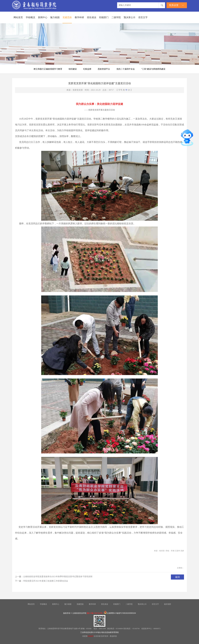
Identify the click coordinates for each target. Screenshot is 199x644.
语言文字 (143, 17)
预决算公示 (130, 17)
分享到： (180, 568)
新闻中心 (43, 17)
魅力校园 (55, 17)
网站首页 (18, 17)
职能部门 (104, 17)
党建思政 (67, 17)
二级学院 (116, 17)
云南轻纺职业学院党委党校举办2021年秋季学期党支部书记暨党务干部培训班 (58, 577)
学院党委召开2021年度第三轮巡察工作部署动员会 (46, 581)
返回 (177, 577)
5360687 (91, 636)
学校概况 (30, 17)
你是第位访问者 (92, 636)
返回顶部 (168, 604)
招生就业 (92, 17)
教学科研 (79, 17)
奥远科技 (113, 636)
